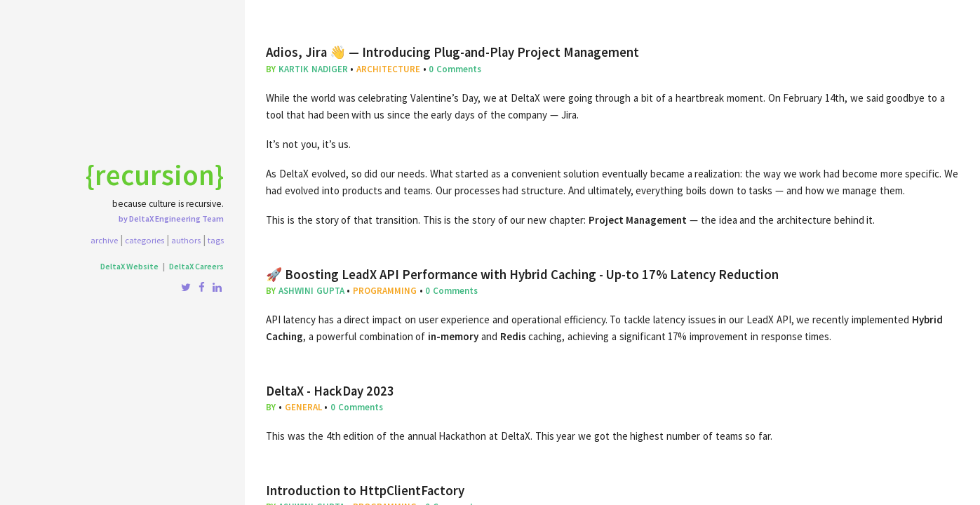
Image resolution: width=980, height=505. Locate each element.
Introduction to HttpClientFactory (365, 491)
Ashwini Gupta (311, 291)
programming (385, 291)
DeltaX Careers (196, 266)
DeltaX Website (129, 266)
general (303, 407)
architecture (388, 69)
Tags (216, 240)
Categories (145, 240)
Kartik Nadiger (313, 69)
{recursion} (155, 175)
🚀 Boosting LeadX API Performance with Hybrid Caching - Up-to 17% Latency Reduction (522, 275)
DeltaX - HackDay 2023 (330, 391)
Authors (186, 240)
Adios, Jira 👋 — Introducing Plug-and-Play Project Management (452, 52)
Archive (104, 240)
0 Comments (455, 69)
